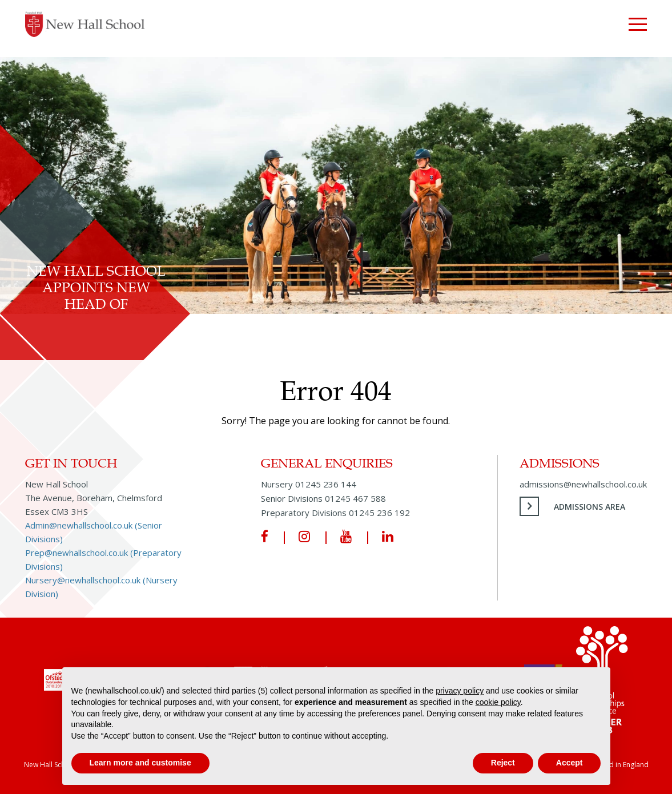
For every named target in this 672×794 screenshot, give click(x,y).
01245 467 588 (355, 498)
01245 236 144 (326, 484)
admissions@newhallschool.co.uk (583, 484)
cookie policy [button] (498, 702)
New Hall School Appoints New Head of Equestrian (96, 295)
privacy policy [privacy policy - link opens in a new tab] (460, 691)
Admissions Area (589, 507)
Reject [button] (503, 763)
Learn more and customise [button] (140, 763)
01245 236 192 (379, 513)
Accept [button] (570, 763)
